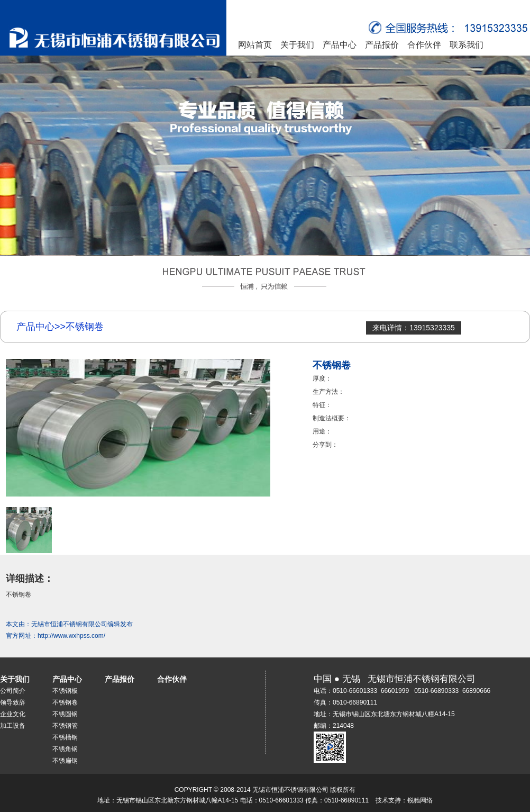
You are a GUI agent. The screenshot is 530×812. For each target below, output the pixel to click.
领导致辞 (13, 702)
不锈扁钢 (65, 761)
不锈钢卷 (65, 702)
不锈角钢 (65, 749)
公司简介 (13, 691)
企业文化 (13, 714)
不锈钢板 (65, 691)
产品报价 (382, 45)
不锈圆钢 (65, 714)
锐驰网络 (420, 800)
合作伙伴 (424, 45)
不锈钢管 (65, 726)
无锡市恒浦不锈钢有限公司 (69, 624)
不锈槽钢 (65, 737)
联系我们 (467, 45)
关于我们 (297, 45)
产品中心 (340, 45)
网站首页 (255, 45)
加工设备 (13, 726)
